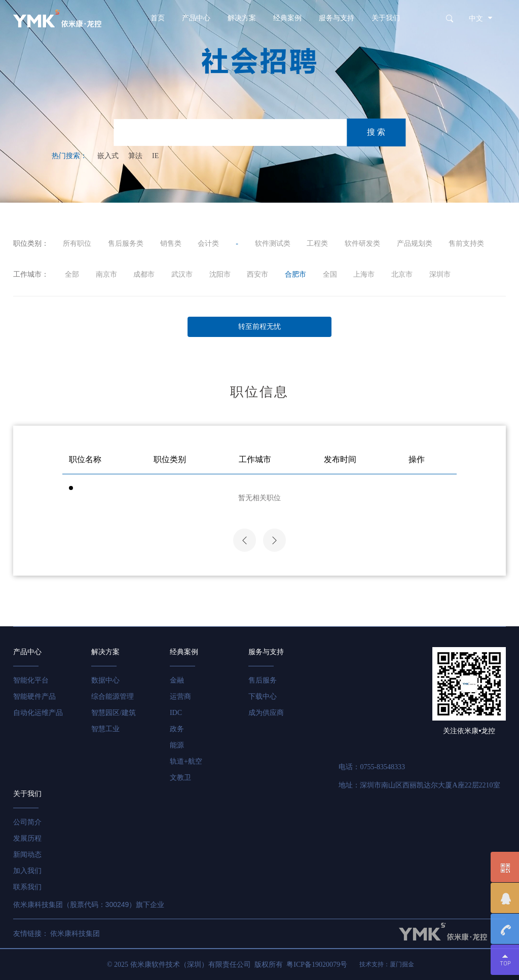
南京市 (106, 274)
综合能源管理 (113, 696)
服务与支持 (337, 18)
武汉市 (182, 274)
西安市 (257, 274)
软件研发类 (362, 243)
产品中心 (196, 18)
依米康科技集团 (75, 934)
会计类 (208, 243)
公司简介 (27, 822)
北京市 (402, 274)
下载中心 (263, 696)
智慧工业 (105, 729)
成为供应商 (266, 713)
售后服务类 (126, 243)
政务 (177, 729)
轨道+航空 (186, 761)
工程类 (317, 243)
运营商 (180, 696)
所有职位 (77, 243)
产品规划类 (415, 243)
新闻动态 (27, 855)
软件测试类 (273, 243)
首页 (158, 18)
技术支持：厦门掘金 (387, 964)
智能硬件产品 (34, 696)
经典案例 (287, 18)
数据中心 (105, 680)
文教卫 (180, 778)
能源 (177, 745)
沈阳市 (220, 274)
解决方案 (242, 18)
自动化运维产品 (38, 713)
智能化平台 (31, 680)
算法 (135, 156)
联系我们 (27, 887)
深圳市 (440, 274)
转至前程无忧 (259, 327)
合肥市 (295, 274)
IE (155, 156)
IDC (176, 713)
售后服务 (263, 680)
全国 (330, 274)
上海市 (364, 274)
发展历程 (27, 838)
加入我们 (27, 871)
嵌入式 (108, 156)
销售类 (171, 243)
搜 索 (376, 132)
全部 (71, 274)
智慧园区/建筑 (114, 713)
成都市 (144, 274)
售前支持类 (466, 243)
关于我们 (386, 18)
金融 (177, 680)
